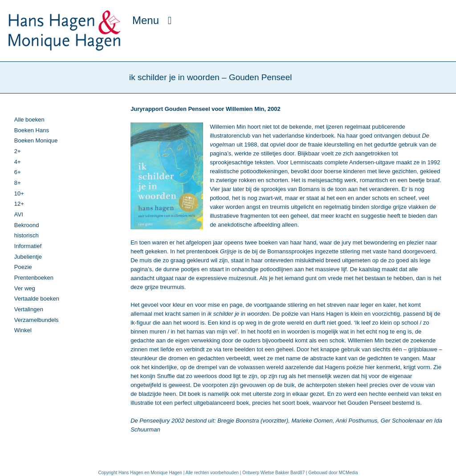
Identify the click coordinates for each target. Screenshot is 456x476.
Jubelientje (28, 257)
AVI (19, 214)
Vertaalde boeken (37, 299)
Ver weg (25, 288)
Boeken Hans (32, 130)
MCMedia (348, 473)
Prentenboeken (34, 278)
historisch (26, 235)
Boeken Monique (36, 140)
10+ (19, 193)
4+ (18, 162)
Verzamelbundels (37, 320)
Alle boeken (29, 120)
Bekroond (27, 225)
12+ (19, 204)
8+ (18, 183)
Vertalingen (29, 309)
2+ (18, 151)
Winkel (23, 330)
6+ (18, 172)
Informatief (28, 246)
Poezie (23, 267)
